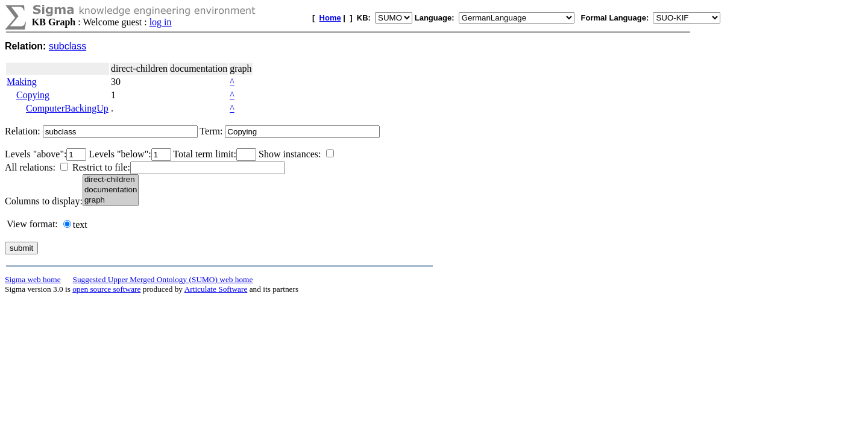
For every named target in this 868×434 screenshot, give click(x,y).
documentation (111, 190)
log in (161, 22)
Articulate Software (216, 289)
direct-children (111, 180)
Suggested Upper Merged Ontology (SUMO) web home (163, 279)
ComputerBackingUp (67, 108)
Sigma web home (33, 279)
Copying (33, 95)
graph (111, 200)
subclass (68, 46)
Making (22, 82)
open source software (106, 289)
